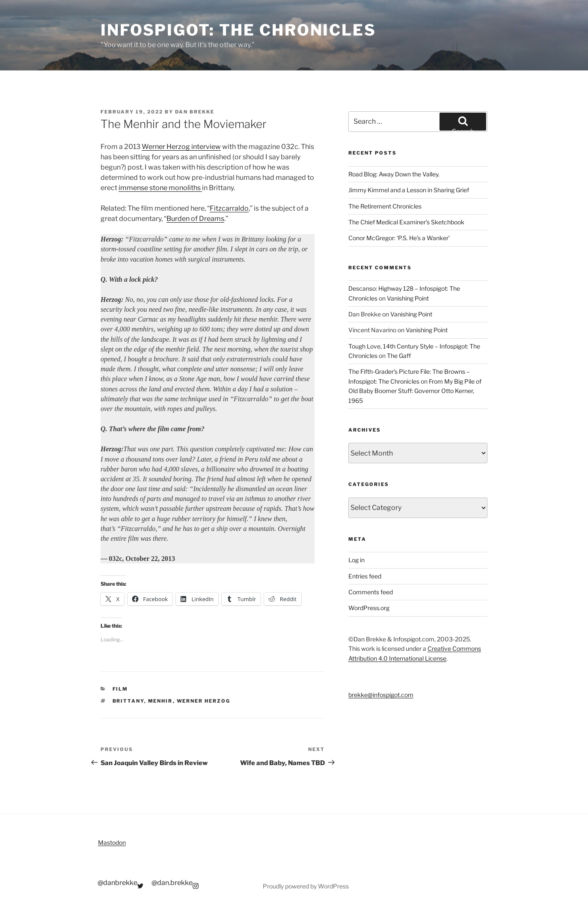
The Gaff (399, 356)
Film (120, 689)
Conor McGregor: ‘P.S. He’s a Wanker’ (399, 238)
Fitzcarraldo (229, 208)
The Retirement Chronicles (385, 206)
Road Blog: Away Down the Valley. (394, 174)
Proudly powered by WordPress (306, 886)
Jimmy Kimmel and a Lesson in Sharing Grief (409, 190)
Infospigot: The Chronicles (238, 30)
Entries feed (365, 576)
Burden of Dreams (195, 219)
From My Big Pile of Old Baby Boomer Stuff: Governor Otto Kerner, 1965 (415, 391)
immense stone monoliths (160, 188)
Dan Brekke (195, 112)
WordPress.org (369, 608)
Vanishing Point (408, 298)
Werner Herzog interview (181, 147)
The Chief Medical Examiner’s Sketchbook (406, 222)
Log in (356, 560)
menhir (160, 701)
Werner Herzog (204, 701)
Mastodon (112, 842)
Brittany (128, 701)
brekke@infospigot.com (381, 695)
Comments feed (371, 592)
